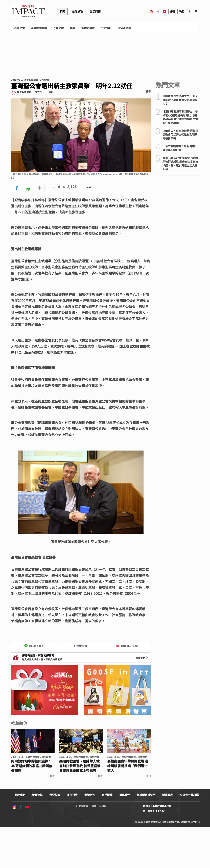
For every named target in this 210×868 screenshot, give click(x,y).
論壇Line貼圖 (99, 806)
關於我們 (20, 795)
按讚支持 (80, 646)
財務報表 (168, 795)
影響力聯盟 (88, 28)
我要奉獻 (142, 658)
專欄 (73, 28)
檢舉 (148, 91)
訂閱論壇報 (82, 806)
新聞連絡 (37, 795)
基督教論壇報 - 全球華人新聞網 (28, 11)
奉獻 (181, 11)
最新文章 (19, 28)
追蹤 (51, 92)
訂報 (172, 11)
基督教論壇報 (39, 28)
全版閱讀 (95, 11)
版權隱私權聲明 (146, 795)
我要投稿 (55, 795)
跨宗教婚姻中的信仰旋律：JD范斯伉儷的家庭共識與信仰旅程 (32, 766)
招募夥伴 (125, 795)
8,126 (70, 187)
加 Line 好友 (34, 646)
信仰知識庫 (124, 28)
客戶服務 (107, 795)
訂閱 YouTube (127, 646)
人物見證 (58, 28)
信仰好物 (77, 11)
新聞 (62, 11)
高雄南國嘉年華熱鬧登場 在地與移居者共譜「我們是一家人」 (128, 766)
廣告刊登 (72, 795)
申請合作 (90, 795)
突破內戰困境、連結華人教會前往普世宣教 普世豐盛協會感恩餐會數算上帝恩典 (80, 766)
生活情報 (106, 28)
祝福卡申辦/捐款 (190, 795)
